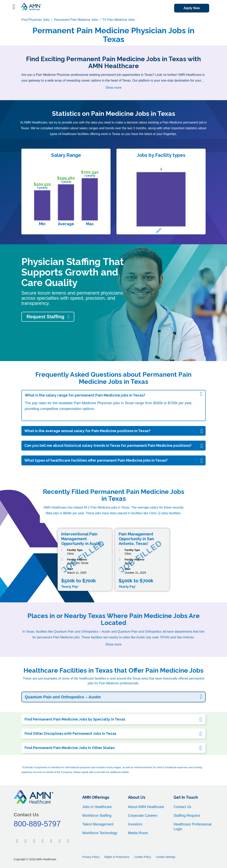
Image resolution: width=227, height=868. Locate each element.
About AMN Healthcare (146, 807)
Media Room (138, 833)
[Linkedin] (34, 841)
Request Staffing (45, 317)
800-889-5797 (37, 824)
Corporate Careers (143, 816)
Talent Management (98, 824)
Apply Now (192, 8)
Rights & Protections (117, 857)
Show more (114, 88)
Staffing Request (187, 816)
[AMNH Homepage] (31, 7)
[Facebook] (17, 841)
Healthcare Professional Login (192, 827)
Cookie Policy (143, 857)
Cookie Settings (166, 857)
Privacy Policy (91, 857)
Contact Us (182, 807)
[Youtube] (60, 841)
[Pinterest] (43, 841)
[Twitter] (26, 841)
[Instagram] (68, 841)
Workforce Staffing (97, 816)
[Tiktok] (51, 841)
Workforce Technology (100, 833)
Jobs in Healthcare (97, 807)
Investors (135, 824)
